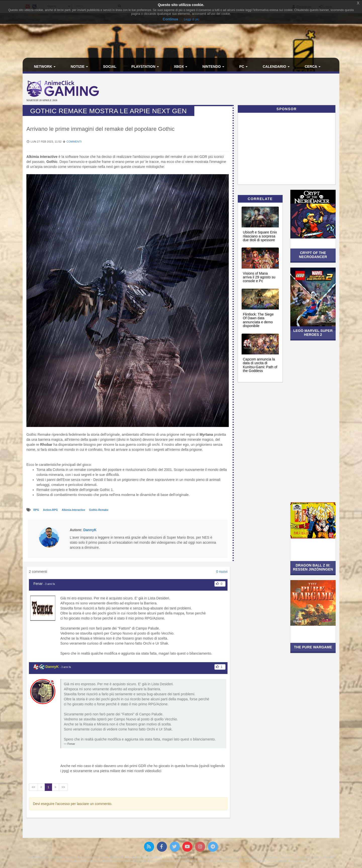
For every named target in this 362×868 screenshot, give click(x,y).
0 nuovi (222, 572)
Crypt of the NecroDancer (313, 255)
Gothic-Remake (99, 510)
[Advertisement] (234, 90)
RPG (37, 510)
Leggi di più (191, 19)
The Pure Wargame (313, 647)
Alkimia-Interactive (74, 510)
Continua (170, 19)
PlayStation (145, 67)
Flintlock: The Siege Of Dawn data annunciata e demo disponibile (258, 320)
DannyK (52, 667)
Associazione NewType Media (143, 857)
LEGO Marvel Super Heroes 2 (313, 332)
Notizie (79, 67)
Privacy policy (297, 861)
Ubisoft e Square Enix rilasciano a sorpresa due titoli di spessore (260, 236)
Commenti (74, 142)
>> (63, 787)
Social (110, 67)
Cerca (313, 67)
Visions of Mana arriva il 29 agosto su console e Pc (259, 277)
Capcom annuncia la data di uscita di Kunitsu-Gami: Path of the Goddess (260, 365)
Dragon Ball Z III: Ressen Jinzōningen (313, 567)
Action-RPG (51, 510)
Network (45, 67)
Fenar (38, 584)
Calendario (276, 67)
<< (33, 787)
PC (243, 67)
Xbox (181, 67)
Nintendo (213, 67)
